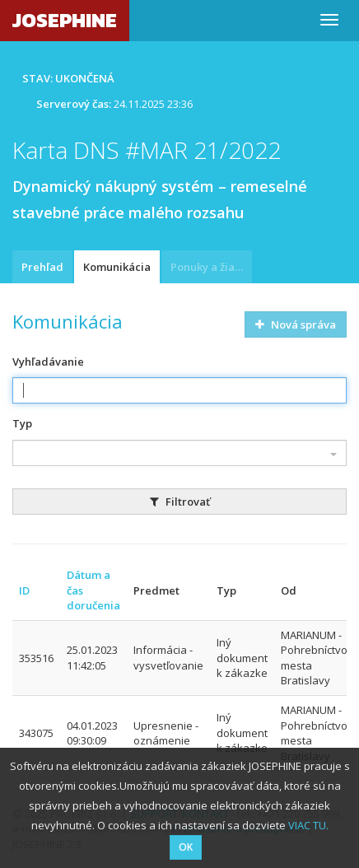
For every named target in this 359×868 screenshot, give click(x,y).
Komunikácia (117, 267)
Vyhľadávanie (48, 362)
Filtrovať (180, 502)
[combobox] (179, 453)
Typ (22, 423)
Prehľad (42, 267)
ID (24, 590)
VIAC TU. (308, 825)
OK (186, 847)
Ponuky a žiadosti (211, 267)
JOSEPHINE (65, 20)
